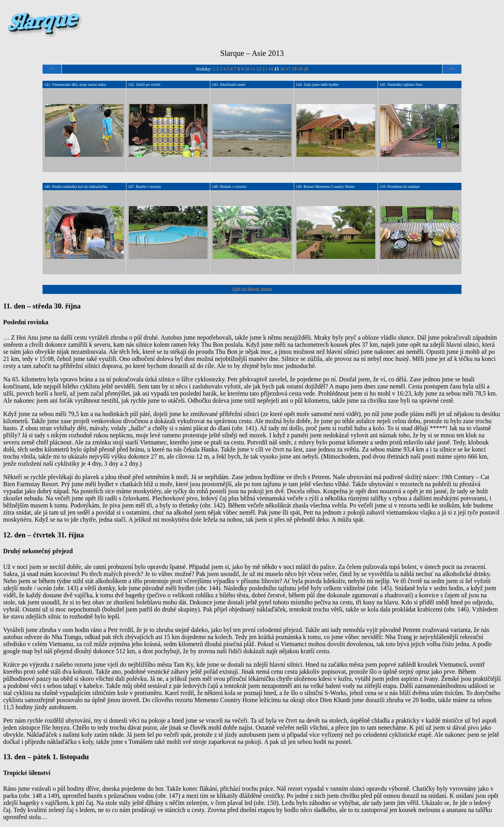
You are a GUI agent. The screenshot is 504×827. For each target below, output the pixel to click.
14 (271, 69)
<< (52, 69)
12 (259, 69)
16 (282, 69)
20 (306, 69)
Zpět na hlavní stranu (252, 289)
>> (452, 69)
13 (265, 69)
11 (253, 69)
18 (294, 69)
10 (247, 69)
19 (300, 69)
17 (288, 69)
